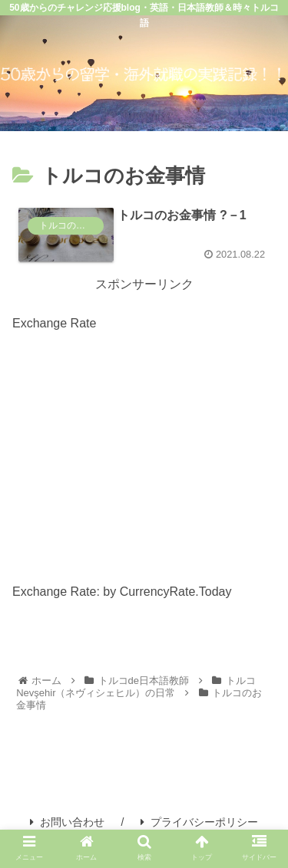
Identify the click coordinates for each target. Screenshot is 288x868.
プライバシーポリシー (199, 822)
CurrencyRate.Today (176, 592)
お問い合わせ (67, 822)
